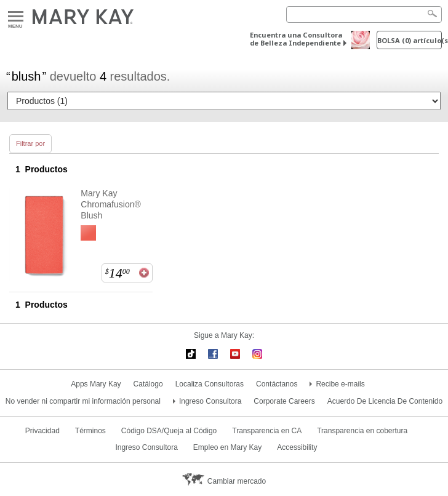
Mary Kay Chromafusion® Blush (110, 204)
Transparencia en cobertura (362, 431)
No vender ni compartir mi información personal (83, 401)
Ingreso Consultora (210, 401)
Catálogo (148, 384)
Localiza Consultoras (210, 384)
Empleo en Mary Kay (227, 447)
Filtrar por (30, 143)
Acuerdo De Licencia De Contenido (385, 401)
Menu (16, 17)
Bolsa (410, 40)
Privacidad (42, 431)
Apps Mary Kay (96, 384)
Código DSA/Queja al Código (169, 431)
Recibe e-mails (340, 384)
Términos (90, 431)
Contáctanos (277, 384)
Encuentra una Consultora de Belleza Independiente (296, 39)
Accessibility (297, 447)
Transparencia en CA (267, 431)
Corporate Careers (284, 401)
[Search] (364, 14)
